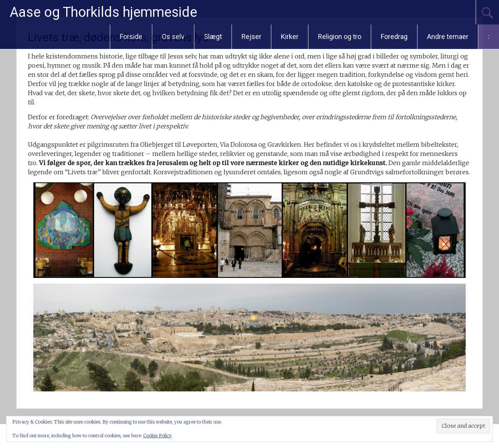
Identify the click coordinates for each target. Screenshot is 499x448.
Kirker (290, 37)
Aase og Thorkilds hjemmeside (103, 12)
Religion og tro (340, 37)
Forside (131, 37)
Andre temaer (448, 37)
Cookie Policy (157, 436)
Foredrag (394, 37)
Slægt (213, 37)
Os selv (173, 37)
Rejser (251, 37)
